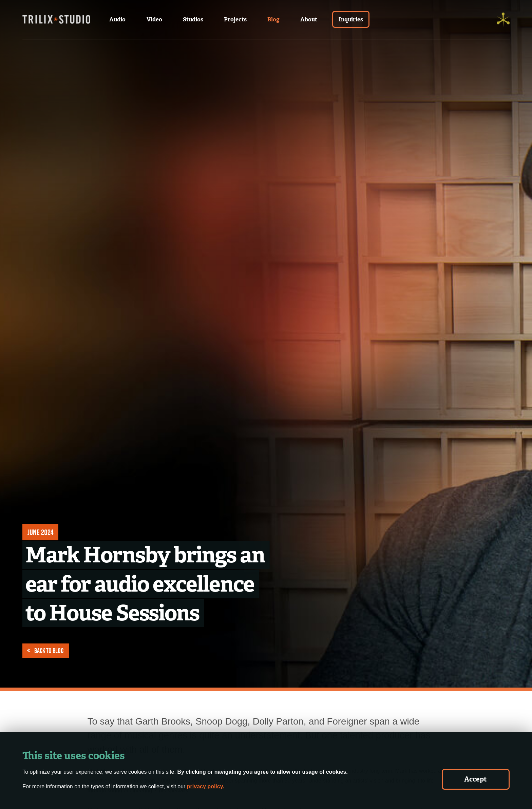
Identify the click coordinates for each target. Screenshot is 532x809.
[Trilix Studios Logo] (56, 19)
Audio (117, 19)
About (309, 19)
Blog (273, 19)
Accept (476, 779)
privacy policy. (206, 786)
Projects (235, 19)
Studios (193, 19)
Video (154, 19)
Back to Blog (45, 651)
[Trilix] (503, 20)
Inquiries (351, 19)
